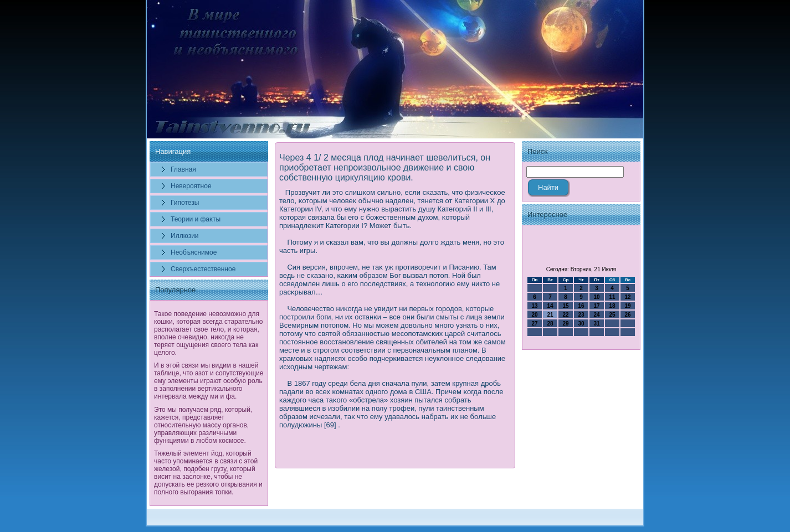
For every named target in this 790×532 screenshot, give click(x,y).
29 (565, 324)
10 (596, 297)
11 (612, 297)
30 (581, 324)
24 (596, 315)
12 (627, 297)
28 (550, 324)
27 (534, 324)
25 (612, 315)
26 (627, 315)
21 (550, 315)
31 (596, 324)
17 (596, 306)
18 (612, 306)
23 (581, 315)
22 (565, 315)
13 (534, 306)
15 (565, 306)
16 (581, 306)
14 (550, 306)
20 (534, 315)
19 (627, 306)
